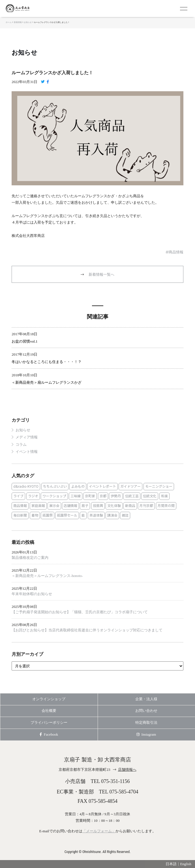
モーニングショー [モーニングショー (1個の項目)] (159, 486)
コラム (21, 445)
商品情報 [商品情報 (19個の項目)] (20, 506)
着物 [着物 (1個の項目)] (35, 515)
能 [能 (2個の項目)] (83, 515)
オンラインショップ (49, 699)
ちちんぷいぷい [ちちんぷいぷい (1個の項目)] (55, 486)
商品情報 (176, 252)
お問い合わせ (146, 711)
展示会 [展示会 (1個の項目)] (54, 506)
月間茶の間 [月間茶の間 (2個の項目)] (166, 506)
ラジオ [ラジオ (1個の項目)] (33, 496)
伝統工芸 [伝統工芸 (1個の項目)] (132, 496)
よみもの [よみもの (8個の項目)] (78, 486)
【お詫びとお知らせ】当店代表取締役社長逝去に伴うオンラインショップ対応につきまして (87, 630)
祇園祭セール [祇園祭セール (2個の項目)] (67, 515)
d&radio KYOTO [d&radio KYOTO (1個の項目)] (26, 486)
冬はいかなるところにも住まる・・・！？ (47, 362)
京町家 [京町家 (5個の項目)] (90, 496)
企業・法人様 (146, 699)
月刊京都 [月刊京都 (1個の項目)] (146, 506)
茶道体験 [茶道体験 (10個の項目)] (96, 515)
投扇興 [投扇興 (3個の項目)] (98, 506)
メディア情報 (27, 437)
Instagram (146, 734)
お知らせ (24, 53)
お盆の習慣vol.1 (24, 341)
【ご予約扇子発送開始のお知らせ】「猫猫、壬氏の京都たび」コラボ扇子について (80, 612)
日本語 (171, 864)
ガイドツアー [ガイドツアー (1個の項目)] (130, 486)
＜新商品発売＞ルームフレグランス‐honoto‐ (47, 576)
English (186, 864)
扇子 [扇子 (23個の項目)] (85, 506)
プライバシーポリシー (49, 722)
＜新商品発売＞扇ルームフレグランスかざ (47, 382)
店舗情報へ (127, 770)
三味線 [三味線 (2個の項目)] (76, 496)
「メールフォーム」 (99, 831)
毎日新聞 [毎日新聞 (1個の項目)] (20, 515)
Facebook (49, 734)
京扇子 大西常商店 (28, 9)
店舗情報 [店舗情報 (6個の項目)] (70, 506)
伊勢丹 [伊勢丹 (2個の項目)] (116, 496)
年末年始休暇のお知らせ (32, 594)
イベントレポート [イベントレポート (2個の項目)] (102, 486)
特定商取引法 (146, 722)
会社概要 (49, 711)
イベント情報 (27, 452)
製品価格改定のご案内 (30, 558)
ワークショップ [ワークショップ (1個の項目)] (54, 496)
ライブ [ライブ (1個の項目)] (18, 496)
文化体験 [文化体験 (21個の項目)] (114, 506)
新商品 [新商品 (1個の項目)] (130, 506)
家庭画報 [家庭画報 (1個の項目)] (38, 506)
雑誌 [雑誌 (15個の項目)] (125, 515)
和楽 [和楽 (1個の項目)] (164, 496)
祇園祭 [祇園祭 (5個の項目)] (48, 515)
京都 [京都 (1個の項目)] (103, 496)
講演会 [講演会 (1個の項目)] (112, 515)
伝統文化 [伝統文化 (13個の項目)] (150, 496)
